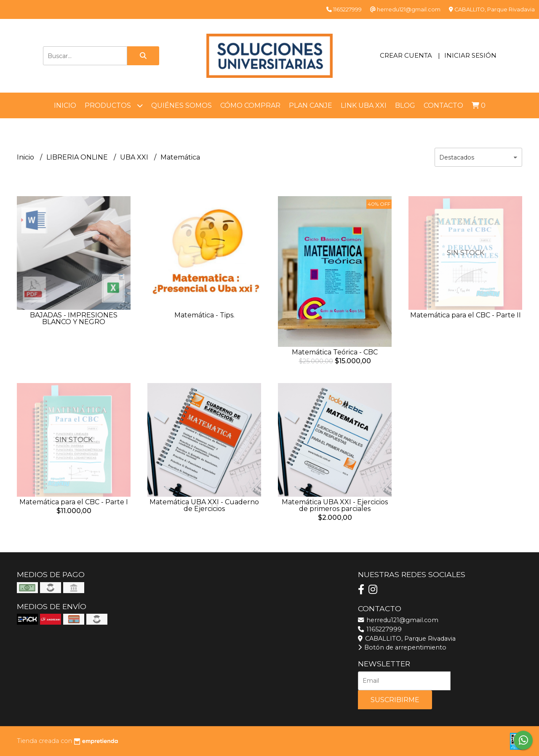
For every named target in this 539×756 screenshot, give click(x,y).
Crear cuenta (406, 55)
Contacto (443, 105)
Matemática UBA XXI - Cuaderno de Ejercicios (204, 505)
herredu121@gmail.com (398, 620)
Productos (114, 105)
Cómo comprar (250, 105)
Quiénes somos (181, 105)
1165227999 (380, 629)
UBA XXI (135, 157)
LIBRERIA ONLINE (78, 157)
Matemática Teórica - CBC (335, 352)
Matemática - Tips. (204, 315)
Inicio (65, 105)
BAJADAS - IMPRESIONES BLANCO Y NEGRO (74, 318)
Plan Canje (311, 105)
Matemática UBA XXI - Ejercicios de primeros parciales (335, 505)
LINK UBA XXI (364, 105)
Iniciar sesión (470, 55)
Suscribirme (395, 700)
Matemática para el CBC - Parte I (74, 502)
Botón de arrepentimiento (402, 647)
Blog (405, 105)
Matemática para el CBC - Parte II (466, 315)
